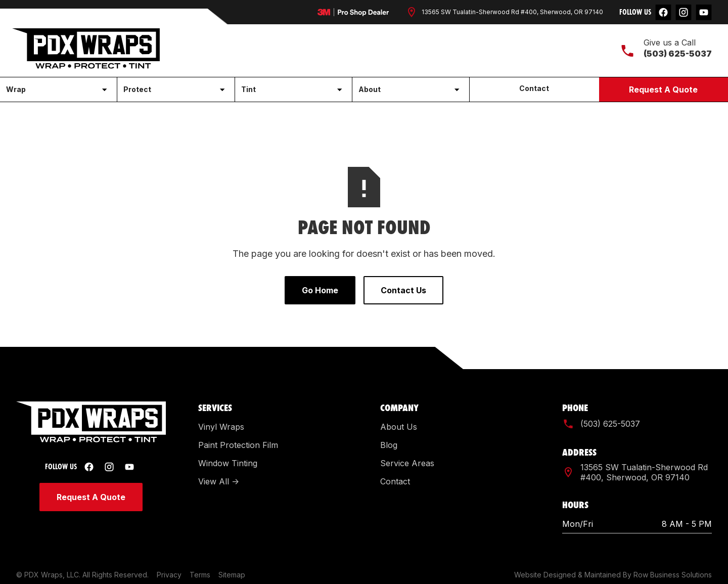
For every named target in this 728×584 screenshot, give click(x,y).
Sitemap (232, 575)
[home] (86, 49)
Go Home (320, 290)
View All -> (219, 481)
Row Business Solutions (673, 575)
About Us (399, 427)
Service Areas (407, 463)
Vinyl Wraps (221, 427)
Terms (200, 575)
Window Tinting (228, 463)
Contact (534, 88)
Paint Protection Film (238, 445)
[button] (58, 89)
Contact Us (403, 290)
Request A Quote (663, 89)
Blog (389, 445)
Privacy (169, 575)
